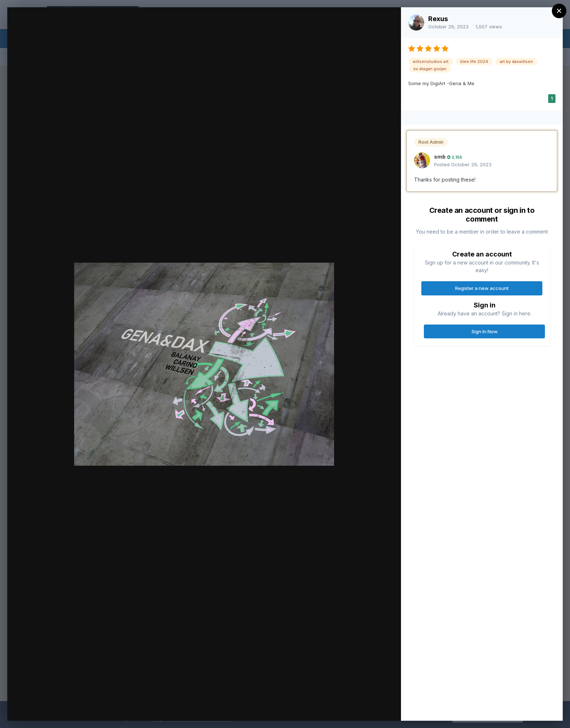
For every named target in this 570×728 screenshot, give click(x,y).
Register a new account (482, 288)
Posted (463, 164)
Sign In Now (485, 331)
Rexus (438, 19)
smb (440, 157)
